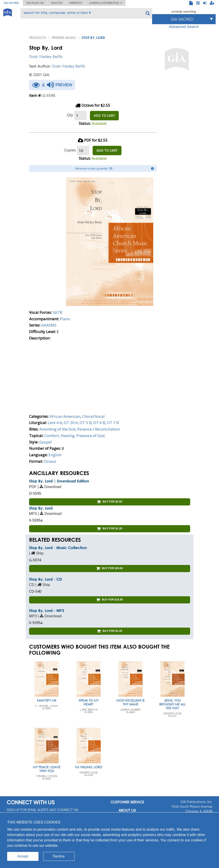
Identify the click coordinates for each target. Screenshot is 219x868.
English (55, 455)
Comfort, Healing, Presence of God (74, 436)
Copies (70, 150)
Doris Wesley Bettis (46, 56)
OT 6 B (99, 423)
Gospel (46, 442)
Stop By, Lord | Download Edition (59, 481)
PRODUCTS (38, 38)
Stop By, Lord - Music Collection (58, 548)
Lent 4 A (55, 423)
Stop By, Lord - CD (46, 579)
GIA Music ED (35, 3)
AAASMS (49, 325)
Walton (57, 3)
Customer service (127, 802)
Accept (23, 856)
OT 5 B (86, 423)
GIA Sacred (11, 3)
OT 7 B (113, 423)
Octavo (50, 461)
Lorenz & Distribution (106, 3)
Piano (65, 319)
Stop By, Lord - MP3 (47, 610)
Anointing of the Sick (57, 429)
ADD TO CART (104, 116)
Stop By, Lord (41, 508)
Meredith (76, 3)
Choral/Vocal (93, 416)
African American (65, 416)
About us (127, 810)
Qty (70, 115)
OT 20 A (71, 423)
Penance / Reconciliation (99, 429)
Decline (59, 856)
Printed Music (64, 38)
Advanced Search (184, 27)
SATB (57, 312)
